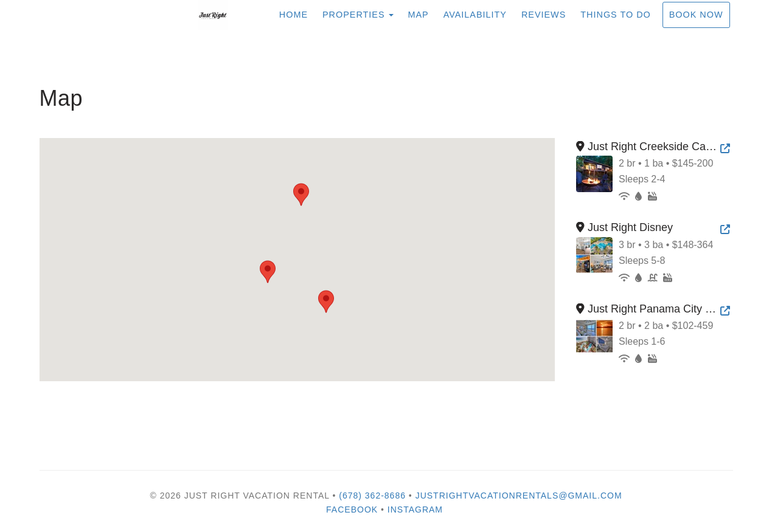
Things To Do (615, 15)
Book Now (696, 15)
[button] (301, 195)
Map (419, 15)
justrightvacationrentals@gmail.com (519, 496)
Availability (475, 15)
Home (294, 15)
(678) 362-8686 (372, 496)
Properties (354, 15)
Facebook (352, 510)
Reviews (544, 15)
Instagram (415, 510)
